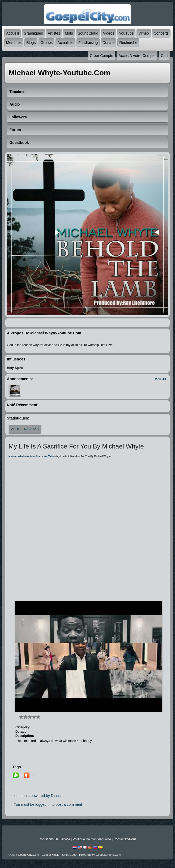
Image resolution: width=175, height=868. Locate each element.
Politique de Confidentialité (92, 839)
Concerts (161, 33)
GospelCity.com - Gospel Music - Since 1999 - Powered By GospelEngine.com (70, 855)
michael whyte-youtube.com (25, 456)
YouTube (126, 33)
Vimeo (144, 33)
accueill (12, 33)
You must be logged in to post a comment (48, 804)
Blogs (31, 43)
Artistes (54, 33)
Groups (46, 43)
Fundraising (88, 43)
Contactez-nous (125, 839)
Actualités (65, 43)
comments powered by (37, 796)
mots (69, 33)
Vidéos (109, 33)
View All (160, 379)
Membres (14, 43)
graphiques (33, 33)
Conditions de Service (54, 839)
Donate (108, 43)
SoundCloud (88, 33)
